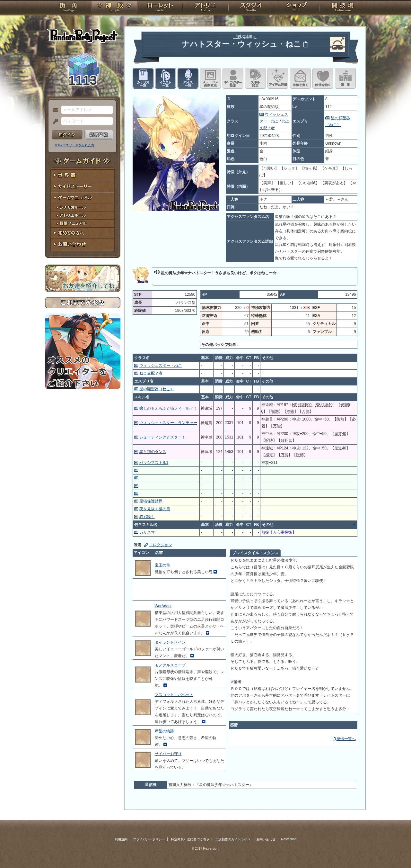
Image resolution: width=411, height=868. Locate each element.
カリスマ (147, 532)
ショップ (297, 8)
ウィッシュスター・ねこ (161, 366)
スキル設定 (255, 78)
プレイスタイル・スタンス (255, 553)
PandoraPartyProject (83, 35)
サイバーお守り (168, 754)
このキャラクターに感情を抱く (323, 78)
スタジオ (251, 8)
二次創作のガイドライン (233, 839)
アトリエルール (83, 216)
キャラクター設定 (233, 78)
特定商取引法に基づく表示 (190, 839)
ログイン (67, 135)
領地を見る (345, 78)
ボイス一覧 (188, 78)
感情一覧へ (346, 739)
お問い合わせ (83, 244)
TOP (68, 8)
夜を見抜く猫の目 (155, 509)
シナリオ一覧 (143, 78)
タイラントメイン (170, 642)
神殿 (114, 8)
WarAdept (163, 606)
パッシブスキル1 (154, 463)
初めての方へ (83, 233)
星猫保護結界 (151, 501)
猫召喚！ (147, 517)
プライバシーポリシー (149, 839)
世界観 (83, 175)
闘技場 (343, 8)
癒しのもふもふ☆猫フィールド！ (168, 408)
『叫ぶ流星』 (245, 37)
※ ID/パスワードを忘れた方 (74, 145)
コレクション (161, 545)
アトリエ (205, 8)
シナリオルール (83, 208)
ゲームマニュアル (83, 198)
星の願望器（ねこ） (157, 389)
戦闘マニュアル (83, 224)
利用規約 (121, 839)
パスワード (54, 122)
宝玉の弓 (162, 565)
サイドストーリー (83, 187)
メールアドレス (54, 110)
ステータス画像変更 (210, 78)
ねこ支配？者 (151, 373)
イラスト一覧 (166, 78)
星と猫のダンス (153, 452)
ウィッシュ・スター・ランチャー (168, 423)
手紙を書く (300, 78)
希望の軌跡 (164, 731)
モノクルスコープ (170, 665)
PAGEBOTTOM (395, 850)
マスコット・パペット (174, 695)
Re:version (289, 839)
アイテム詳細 (278, 78)
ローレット (160, 8)
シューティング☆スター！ (162, 437)
